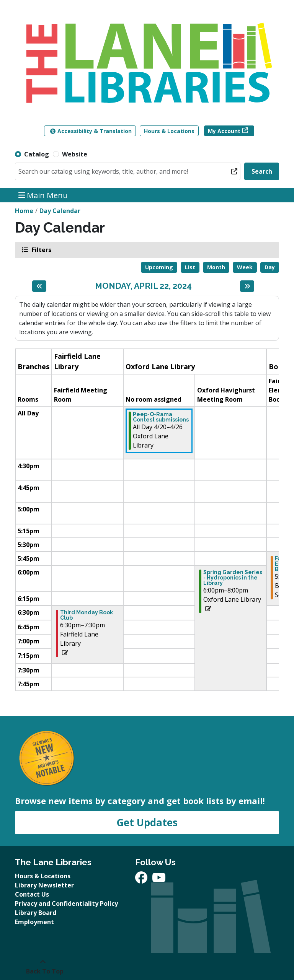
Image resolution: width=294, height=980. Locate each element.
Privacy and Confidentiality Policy (66, 903)
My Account (224, 131)
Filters (41, 250)
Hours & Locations (169, 131)
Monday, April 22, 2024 (143, 286)
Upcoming (159, 267)
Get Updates (147, 822)
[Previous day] (39, 286)
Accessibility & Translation (91, 131)
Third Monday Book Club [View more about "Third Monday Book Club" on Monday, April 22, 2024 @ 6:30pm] (87, 615)
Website (75, 154)
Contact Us (32, 894)
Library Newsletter (44, 885)
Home (24, 211)
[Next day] (247, 286)
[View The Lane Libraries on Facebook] (142, 880)
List (190, 267)
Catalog (37, 154)
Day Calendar (60, 211)
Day (270, 267)
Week (245, 267)
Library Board (36, 913)
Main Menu (43, 195)
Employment (34, 922)
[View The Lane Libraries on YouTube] (159, 880)
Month (216, 267)
